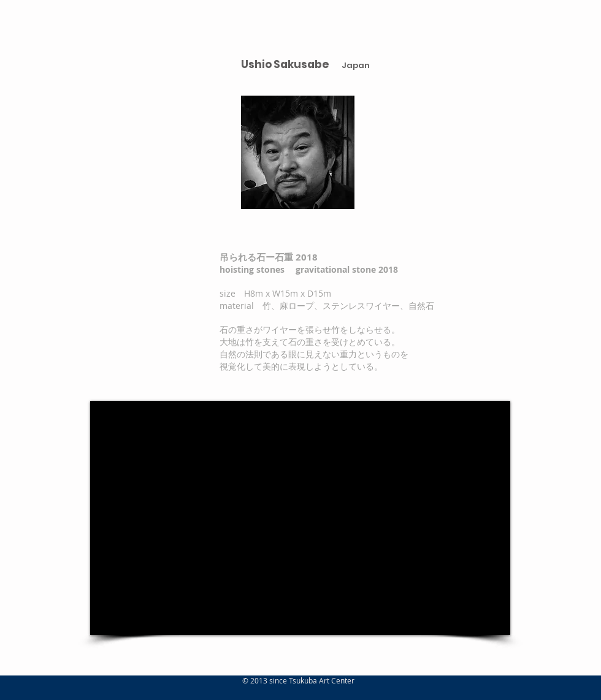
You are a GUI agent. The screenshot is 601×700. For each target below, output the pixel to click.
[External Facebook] (300, 518)
